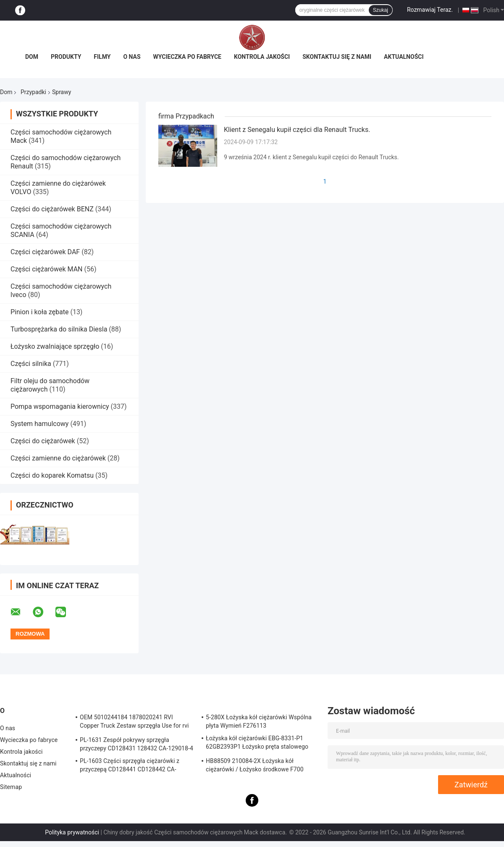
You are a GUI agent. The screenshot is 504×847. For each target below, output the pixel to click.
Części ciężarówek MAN (47, 269)
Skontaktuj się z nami (337, 57)
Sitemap (11, 787)
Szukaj (381, 10)
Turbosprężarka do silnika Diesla (59, 329)
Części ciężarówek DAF (45, 252)
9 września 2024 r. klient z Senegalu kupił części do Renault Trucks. (311, 157)
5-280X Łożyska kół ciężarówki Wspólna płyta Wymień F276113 (259, 721)
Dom (32, 57)
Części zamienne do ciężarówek (58, 458)
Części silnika (31, 364)
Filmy (102, 57)
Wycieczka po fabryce (187, 57)
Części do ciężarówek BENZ (52, 209)
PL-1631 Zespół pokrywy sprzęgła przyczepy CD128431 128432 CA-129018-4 (136, 744)
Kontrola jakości (262, 57)
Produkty (66, 57)
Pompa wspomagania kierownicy (60, 406)
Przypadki (33, 92)
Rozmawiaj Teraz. (430, 10)
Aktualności (404, 57)
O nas (132, 57)
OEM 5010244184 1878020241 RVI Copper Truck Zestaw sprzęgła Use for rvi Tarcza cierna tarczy (134, 723)
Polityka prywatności (72, 832)
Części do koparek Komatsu (52, 475)
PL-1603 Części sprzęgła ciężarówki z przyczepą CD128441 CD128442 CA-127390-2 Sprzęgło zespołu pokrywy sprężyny (130, 766)
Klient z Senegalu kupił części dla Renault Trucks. (297, 130)
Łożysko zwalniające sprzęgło (55, 346)
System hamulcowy (39, 424)
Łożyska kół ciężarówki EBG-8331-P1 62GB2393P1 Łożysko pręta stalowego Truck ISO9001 (257, 744)
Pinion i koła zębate (39, 312)
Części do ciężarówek (44, 441)
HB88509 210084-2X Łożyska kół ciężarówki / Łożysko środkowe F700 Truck (255, 766)
